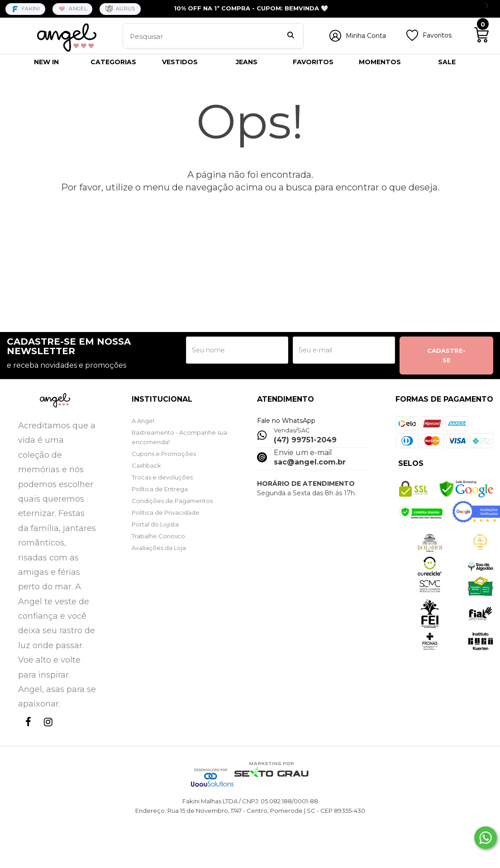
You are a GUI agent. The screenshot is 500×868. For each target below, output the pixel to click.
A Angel (143, 421)
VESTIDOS (180, 62)
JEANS (247, 62)
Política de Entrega (160, 489)
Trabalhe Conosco (158, 536)
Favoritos (437, 35)
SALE (447, 62)
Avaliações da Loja (159, 548)
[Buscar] (291, 36)
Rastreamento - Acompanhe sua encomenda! (179, 437)
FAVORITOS (313, 62)
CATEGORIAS (113, 62)
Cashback (146, 465)
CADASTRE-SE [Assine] (446, 355)
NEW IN (46, 62)
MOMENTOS (380, 62)
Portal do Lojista (155, 524)
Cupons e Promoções (164, 454)
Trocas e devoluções (162, 477)
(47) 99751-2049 (305, 440)
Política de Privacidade (166, 512)
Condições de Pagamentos (172, 501)
